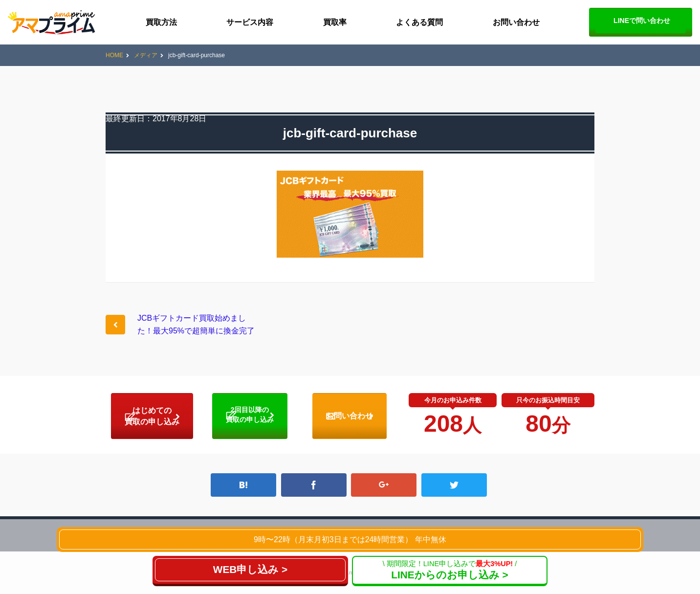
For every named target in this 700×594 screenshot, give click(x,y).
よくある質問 (419, 22)
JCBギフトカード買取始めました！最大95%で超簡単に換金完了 (196, 324)
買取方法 (161, 22)
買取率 (335, 22)
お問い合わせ (516, 22)
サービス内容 (250, 22)
